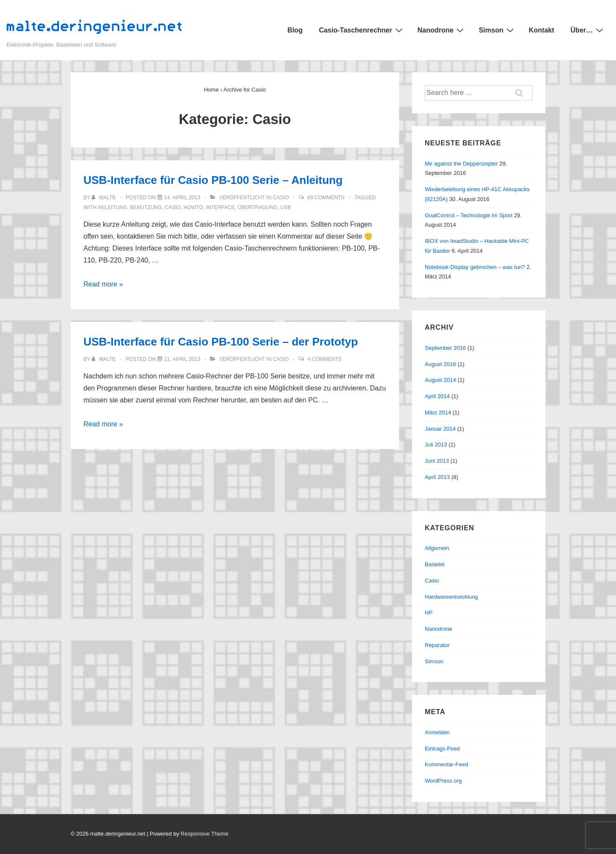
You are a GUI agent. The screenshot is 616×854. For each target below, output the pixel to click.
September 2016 (445, 348)
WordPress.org (443, 781)
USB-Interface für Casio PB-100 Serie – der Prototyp (221, 342)
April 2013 (437, 477)
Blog (295, 30)
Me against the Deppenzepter (461, 164)
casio (173, 207)
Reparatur (437, 645)
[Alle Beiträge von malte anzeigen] (104, 198)
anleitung (112, 207)
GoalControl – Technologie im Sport (469, 215)
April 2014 (437, 396)
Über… (588, 30)
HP (429, 613)
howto (193, 207)
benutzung (146, 207)
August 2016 (440, 364)
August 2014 (440, 380)
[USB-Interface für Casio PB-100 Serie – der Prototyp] (182, 359)
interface (221, 207)
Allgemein (437, 548)
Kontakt (542, 30)
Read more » (103, 284)
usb (286, 207)
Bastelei (435, 564)
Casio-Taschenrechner (361, 30)
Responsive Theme (204, 834)
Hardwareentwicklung (451, 597)
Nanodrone (442, 30)
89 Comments (326, 198)
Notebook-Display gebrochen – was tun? (475, 267)
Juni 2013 (437, 461)
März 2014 (438, 412)
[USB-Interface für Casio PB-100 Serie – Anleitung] (182, 198)
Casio (281, 198)
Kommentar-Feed (446, 764)
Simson (497, 30)
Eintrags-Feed (442, 749)
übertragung (258, 207)
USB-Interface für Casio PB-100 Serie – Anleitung (213, 180)
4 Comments (325, 359)
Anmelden (437, 732)
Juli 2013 (436, 445)
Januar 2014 (440, 429)
